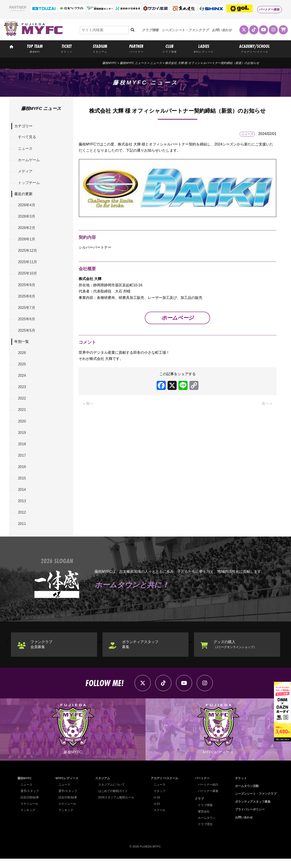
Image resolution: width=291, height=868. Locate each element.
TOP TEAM (35, 48)
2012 (22, 521)
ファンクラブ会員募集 (42, 653)
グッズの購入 (235, 653)
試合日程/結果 (30, 807)
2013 (22, 509)
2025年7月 (27, 311)
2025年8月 (27, 300)
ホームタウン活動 (247, 795)
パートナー (202, 788)
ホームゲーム (29, 161)
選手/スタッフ (30, 800)
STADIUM (100, 48)
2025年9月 (27, 288)
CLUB (170, 48)
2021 (22, 416)
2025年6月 (27, 323)
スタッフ (160, 800)
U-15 (157, 813)
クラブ (199, 808)
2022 (22, 404)
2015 (22, 485)
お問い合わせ (222, 30)
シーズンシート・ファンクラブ (185, 30)
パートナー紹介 (208, 794)
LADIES (204, 48)
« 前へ (88, 405)
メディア (25, 172)
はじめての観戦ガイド (113, 800)
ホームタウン (207, 827)
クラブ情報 (150, 30)
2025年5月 (27, 335)
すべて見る (27, 137)
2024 (22, 381)
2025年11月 (28, 265)
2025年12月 (28, 253)
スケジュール (29, 813)
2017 (22, 462)
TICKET (67, 48)
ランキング (28, 819)
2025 (22, 369)
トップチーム (29, 184)
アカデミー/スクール (164, 788)
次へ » (267, 405)
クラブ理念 (205, 834)
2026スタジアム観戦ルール (116, 807)
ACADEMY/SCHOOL (254, 48)
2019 (22, 439)
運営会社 (204, 821)
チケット (241, 788)
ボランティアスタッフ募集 (141, 653)
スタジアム (103, 788)
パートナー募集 (269, 9)
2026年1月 (27, 241)
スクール (160, 819)
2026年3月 (27, 218)
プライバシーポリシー (250, 819)
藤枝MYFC (109, 63)
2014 (22, 497)
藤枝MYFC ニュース (133, 63)
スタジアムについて (112, 794)
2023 (22, 392)
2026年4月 (27, 207)
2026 (22, 357)
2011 (22, 532)
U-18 (157, 807)
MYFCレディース (67, 788)
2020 (22, 427)
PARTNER (136, 48)
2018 (22, 450)
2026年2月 (27, 230)
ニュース (156, 63)
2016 (22, 474)
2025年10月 (28, 276)
